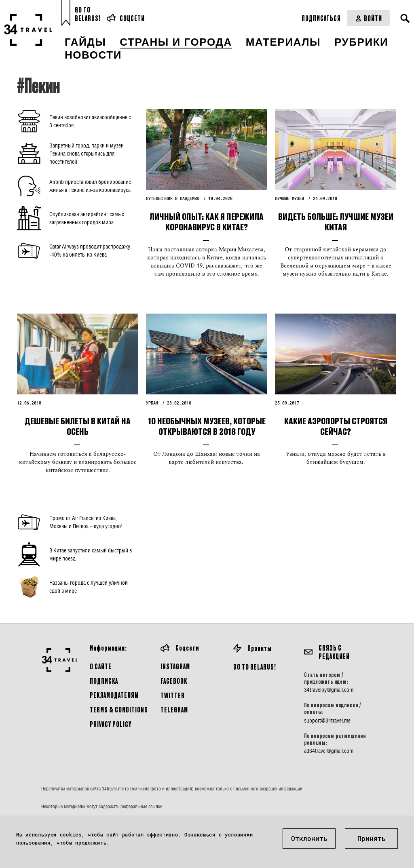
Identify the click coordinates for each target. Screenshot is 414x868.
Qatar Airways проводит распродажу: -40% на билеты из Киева (90, 250)
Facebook (174, 681)
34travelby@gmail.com (329, 690)
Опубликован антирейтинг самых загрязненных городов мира (87, 218)
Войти (369, 18)
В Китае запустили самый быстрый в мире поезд (91, 554)
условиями (239, 834)
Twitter (173, 695)
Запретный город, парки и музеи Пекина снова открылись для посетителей (87, 153)
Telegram (174, 709)
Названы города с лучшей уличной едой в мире (89, 587)
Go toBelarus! (88, 14)
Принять (372, 838)
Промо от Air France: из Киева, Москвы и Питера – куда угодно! (86, 522)
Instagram (175, 666)
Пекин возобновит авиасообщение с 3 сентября (90, 121)
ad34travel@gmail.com (329, 751)
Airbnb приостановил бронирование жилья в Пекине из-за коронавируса (90, 186)
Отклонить (309, 838)
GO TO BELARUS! (255, 667)
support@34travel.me (327, 721)
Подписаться (321, 18)
